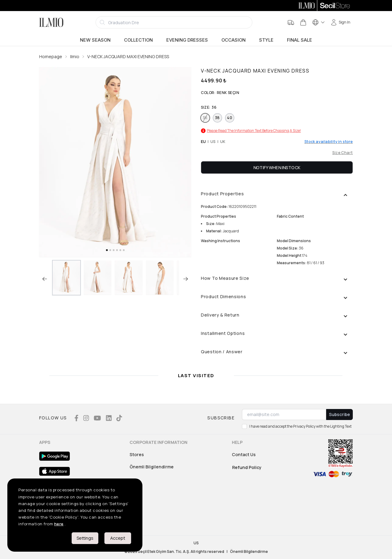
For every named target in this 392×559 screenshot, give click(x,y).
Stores (137, 454)
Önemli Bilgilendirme (152, 467)
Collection (138, 40)
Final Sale (300, 40)
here (59, 524)
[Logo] (51, 22)
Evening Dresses (187, 40)
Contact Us (244, 454)
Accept (118, 538)
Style (266, 40)
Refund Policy (247, 467)
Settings (85, 538)
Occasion (234, 40)
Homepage (51, 56)
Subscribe (339, 414)
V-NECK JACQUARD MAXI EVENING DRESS (128, 56)
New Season (95, 40)
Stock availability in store (329, 142)
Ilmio (75, 56)
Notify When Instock (277, 167)
